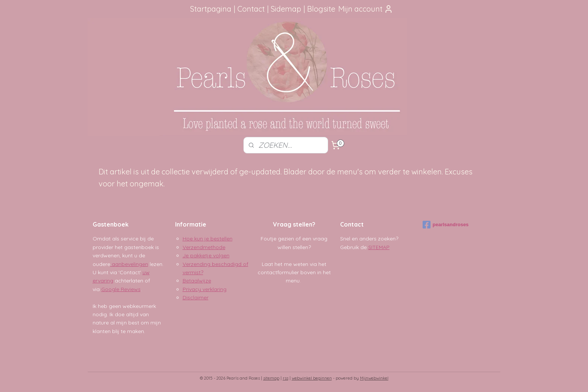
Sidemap (286, 9)
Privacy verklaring (205, 289)
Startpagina (211, 9)
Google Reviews (121, 289)
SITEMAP (379, 247)
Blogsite (321, 9)
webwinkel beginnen (312, 378)
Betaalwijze (197, 281)
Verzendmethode (204, 247)
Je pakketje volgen (206, 255)
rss (286, 378)
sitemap (271, 378)
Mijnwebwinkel (374, 378)
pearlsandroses (446, 225)
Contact (251, 9)
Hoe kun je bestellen (208, 239)
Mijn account (366, 9)
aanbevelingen (129, 264)
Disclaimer (196, 297)
